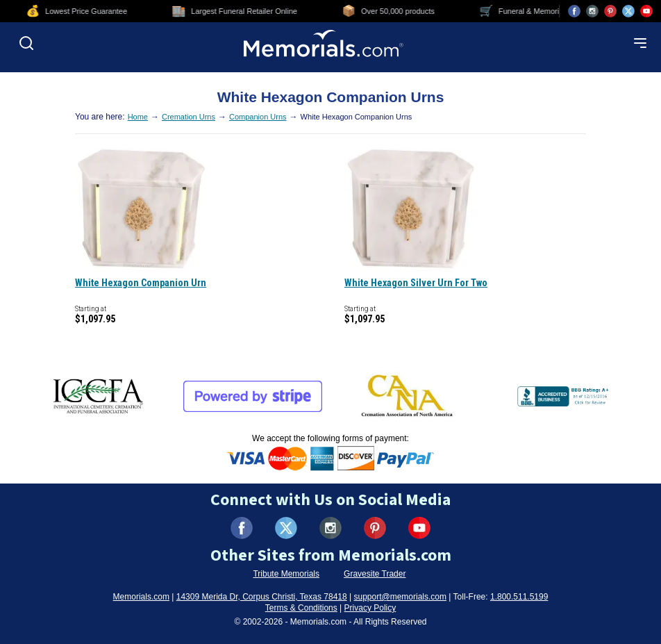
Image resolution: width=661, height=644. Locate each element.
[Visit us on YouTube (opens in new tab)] (646, 11)
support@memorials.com (400, 597)
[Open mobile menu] (640, 43)
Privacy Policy (370, 608)
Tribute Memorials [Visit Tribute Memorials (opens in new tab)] (286, 574)
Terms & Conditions (301, 608)
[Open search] (26, 43)
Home (138, 117)
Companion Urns (258, 117)
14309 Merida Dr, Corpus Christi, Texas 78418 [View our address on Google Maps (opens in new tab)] (262, 597)
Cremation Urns (189, 117)
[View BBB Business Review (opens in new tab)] (564, 396)
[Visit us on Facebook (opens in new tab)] (574, 11)
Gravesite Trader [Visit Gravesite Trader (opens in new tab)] (375, 574)
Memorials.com (141, 597)
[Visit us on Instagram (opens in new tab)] (592, 11)
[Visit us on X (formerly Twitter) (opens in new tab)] (286, 528)
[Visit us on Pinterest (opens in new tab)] (610, 11)
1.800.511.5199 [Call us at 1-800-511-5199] (519, 597)
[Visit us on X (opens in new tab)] (628, 11)
